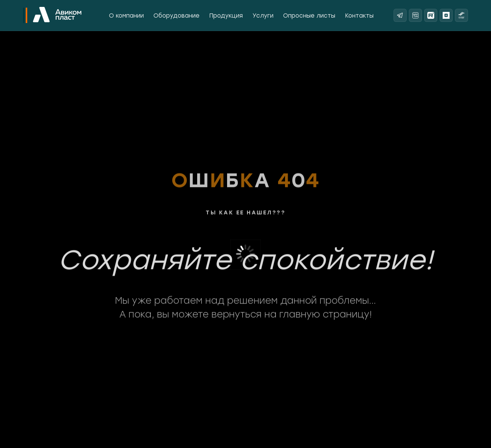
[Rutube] (431, 15)
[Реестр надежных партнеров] (461, 15)
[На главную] (57, 15)
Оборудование (176, 16)
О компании (126, 16)
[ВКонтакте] (415, 15)
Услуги (263, 16)
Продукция (226, 16)
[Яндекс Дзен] (446, 15)
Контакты (359, 16)
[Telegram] (400, 15)
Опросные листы (309, 16)
